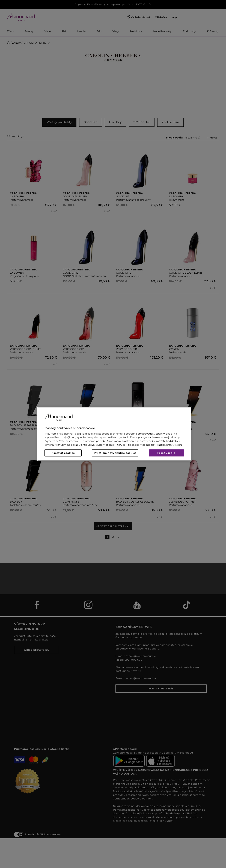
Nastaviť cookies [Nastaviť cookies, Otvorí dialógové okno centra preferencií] (63, 453)
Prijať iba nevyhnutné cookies (115, 453)
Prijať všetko (166, 453)
